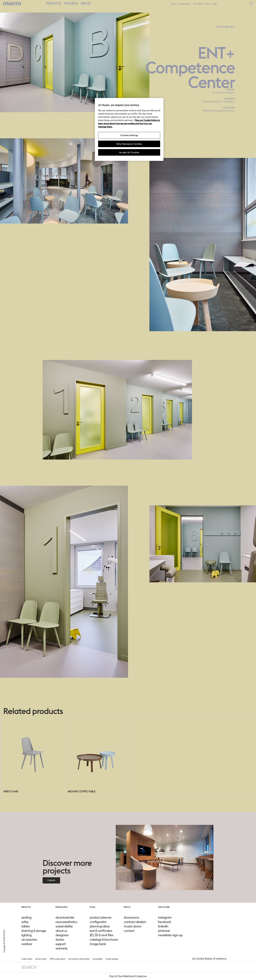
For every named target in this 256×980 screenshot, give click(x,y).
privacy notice (41, 959)
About (173, 4)
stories (60, 940)
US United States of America (209, 959)
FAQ (208, 4)
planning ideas (100, 926)
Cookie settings (112, 959)
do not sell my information (79, 959)
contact (129, 931)
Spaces (86, 3)
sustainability (64, 926)
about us (61, 931)
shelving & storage (34, 931)
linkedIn (163, 926)
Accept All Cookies (129, 152)
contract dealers (135, 922)
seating (26, 917)
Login (214, 4)
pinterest (164, 931)
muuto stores (132, 926)
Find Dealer (198, 4)
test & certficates (101, 931)
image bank (98, 944)
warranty (61, 948)
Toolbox (71, 3)
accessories (29, 940)
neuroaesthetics (66, 922)
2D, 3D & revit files (101, 935)
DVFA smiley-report (57, 959)
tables (25, 926)
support (61, 944)
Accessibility (98, 959)
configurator (98, 922)
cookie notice (27, 959)
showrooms (131, 917)
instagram (165, 917)
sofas (25, 922)
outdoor (27, 944)
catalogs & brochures (104, 940)
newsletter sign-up (170, 935)
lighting (26, 935)
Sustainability (185, 4)
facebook (164, 922)
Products (53, 3)
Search (29, 967)
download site (65, 917)
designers (62, 935)
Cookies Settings (129, 135)
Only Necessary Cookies (129, 144)
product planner (101, 917)
